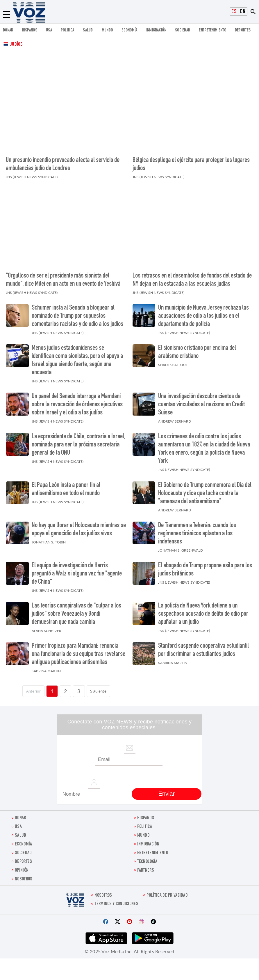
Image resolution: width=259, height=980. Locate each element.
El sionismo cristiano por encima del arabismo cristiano (197, 349)
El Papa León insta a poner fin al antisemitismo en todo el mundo (66, 486)
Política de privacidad (167, 892)
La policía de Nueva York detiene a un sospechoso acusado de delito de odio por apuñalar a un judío (203, 611)
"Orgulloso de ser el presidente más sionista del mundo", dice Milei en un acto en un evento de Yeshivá (63, 277)
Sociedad (183, 30)
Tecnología (147, 858)
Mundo (107, 30)
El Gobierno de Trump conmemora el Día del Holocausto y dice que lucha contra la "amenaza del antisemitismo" (205, 490)
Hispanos (30, 30)
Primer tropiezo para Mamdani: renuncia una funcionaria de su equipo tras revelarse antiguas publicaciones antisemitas (78, 651)
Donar (8, 30)
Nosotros (24, 876)
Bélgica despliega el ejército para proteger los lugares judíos (191, 163)
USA (49, 30)
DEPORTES (243, 30)
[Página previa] (30, 688)
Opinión (22, 867)
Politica (67, 30)
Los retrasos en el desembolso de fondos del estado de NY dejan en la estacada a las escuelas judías (192, 277)
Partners (146, 867)
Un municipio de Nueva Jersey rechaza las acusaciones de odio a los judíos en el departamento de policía (203, 313)
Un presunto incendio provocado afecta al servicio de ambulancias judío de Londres (63, 163)
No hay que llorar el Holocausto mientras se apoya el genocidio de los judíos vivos (79, 526)
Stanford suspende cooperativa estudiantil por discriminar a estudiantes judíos (203, 647)
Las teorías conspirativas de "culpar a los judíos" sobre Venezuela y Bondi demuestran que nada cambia (76, 611)
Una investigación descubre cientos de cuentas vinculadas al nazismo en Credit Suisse (201, 402)
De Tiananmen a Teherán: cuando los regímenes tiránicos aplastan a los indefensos (197, 530)
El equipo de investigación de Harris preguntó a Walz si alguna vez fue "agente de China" (77, 571)
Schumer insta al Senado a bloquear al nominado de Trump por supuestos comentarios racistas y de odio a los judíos (77, 313)
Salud (88, 30)
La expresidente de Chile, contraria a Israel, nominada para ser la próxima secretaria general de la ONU (78, 442)
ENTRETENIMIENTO (212, 30)
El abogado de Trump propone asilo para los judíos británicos (205, 566)
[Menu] (6, 15)
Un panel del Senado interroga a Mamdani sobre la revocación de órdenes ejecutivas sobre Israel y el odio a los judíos (77, 402)
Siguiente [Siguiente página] (102, 688)
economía (129, 30)
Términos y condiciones (116, 901)
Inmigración (156, 30)
